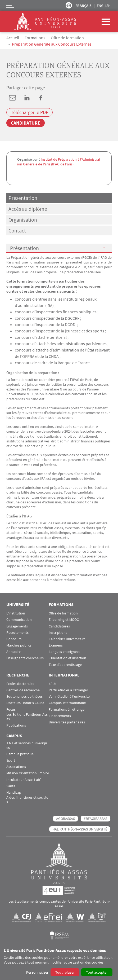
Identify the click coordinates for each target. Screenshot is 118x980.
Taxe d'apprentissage (65, 665)
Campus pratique (20, 754)
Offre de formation (67, 38)
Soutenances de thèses (24, 696)
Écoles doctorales (20, 684)
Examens (56, 645)
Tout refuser (65, 972)
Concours (14, 639)
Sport (11, 760)
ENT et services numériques (27, 745)
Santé (11, 786)
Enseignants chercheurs (25, 658)
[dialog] (59, 963)
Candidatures (59, 626)
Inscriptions (58, 633)
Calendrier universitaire (67, 639)
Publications (16, 725)
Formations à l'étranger (67, 709)
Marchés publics (19, 645)
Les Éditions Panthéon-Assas (27, 717)
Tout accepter (97, 972)
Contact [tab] (17, 230)
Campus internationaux (67, 703)
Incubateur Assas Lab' (24, 780)
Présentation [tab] (23, 198)
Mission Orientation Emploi (28, 773)
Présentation (24, 248)
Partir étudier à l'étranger (68, 690)
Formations (35, 38)
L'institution (16, 613)
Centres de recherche (23, 690)
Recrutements (17, 633)
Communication (19, 620)
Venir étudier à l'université (69, 696)
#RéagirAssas (96, 819)
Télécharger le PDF (29, 112)
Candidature (26, 123)
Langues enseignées (64, 652)
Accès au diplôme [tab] (28, 209)
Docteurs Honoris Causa (25, 703)
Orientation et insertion (67, 658)
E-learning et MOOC (64, 620)
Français (83, 6)
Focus (11, 709)
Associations (16, 767)
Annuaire (13, 652)
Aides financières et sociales (27, 800)
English (104, 6)
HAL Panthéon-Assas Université (80, 829)
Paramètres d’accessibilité (69, 5)
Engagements (17, 626)
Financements (60, 716)
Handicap (14, 792)
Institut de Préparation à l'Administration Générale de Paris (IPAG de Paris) (59, 162)
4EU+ (53, 684)
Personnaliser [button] (37, 972)
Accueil (13, 38)
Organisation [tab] (23, 220)
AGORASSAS (65, 819)
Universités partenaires (67, 722)
